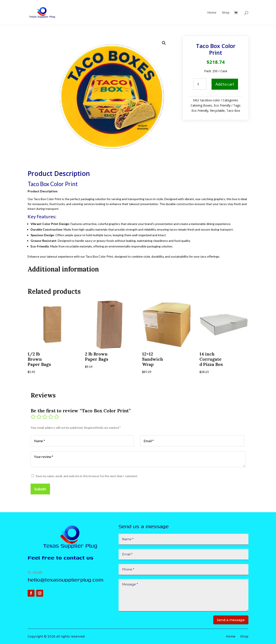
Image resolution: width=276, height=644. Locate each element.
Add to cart (225, 84)
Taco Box (233, 111)
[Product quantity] (200, 84)
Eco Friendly (222, 105)
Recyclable (217, 111)
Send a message (231, 620)
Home (212, 13)
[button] (164, 43)
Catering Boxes (201, 105)
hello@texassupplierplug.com (65, 580)
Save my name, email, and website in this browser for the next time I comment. (86, 476)
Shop (226, 13)
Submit (39, 489)
